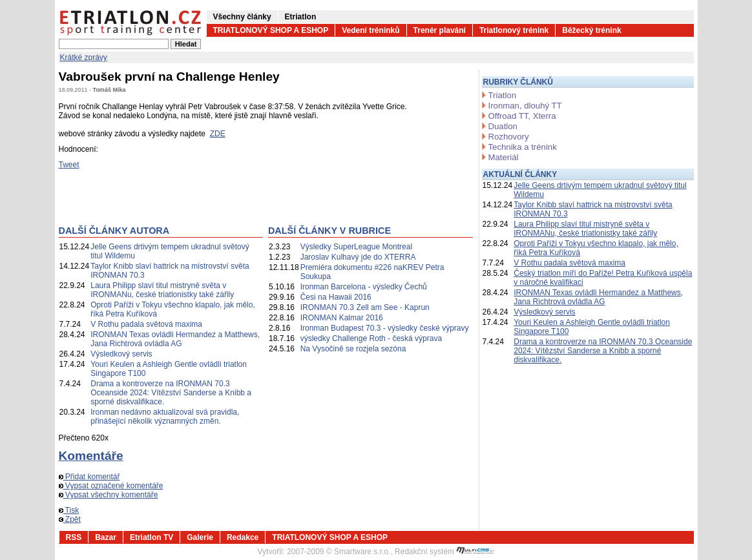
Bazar (106, 537)
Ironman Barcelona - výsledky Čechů (364, 287)
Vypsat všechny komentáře (109, 495)
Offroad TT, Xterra (522, 116)
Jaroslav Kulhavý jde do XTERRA (358, 257)
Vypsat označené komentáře (111, 486)
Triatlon (502, 95)
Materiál (504, 157)
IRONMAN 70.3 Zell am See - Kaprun (365, 307)
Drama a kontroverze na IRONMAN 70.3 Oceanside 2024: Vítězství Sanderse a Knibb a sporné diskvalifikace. (171, 393)
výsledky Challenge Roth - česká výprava (371, 338)
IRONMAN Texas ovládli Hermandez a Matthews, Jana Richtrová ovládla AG (175, 339)
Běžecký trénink (591, 30)
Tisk (69, 510)
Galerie (200, 537)
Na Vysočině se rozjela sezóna (353, 349)
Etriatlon (301, 17)
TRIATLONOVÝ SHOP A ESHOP (271, 30)
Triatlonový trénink (514, 30)
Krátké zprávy (84, 57)
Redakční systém (444, 552)
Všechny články (242, 17)
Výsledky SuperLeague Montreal (356, 247)
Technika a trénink (523, 147)
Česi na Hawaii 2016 (336, 297)
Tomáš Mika (110, 90)
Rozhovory (509, 137)
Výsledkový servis (121, 354)
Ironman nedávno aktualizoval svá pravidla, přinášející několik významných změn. (165, 417)
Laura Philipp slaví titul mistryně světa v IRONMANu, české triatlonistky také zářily (162, 290)
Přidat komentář (89, 477)
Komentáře (91, 456)
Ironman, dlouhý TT (525, 106)
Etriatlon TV (151, 537)
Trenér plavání (440, 30)
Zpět (70, 519)
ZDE (218, 134)
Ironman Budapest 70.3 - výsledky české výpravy (385, 328)
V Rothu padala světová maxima (146, 324)
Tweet (69, 165)
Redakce (243, 537)
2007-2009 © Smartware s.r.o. (339, 552)
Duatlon (503, 126)
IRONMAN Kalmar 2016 (342, 318)
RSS (74, 537)
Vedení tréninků (371, 30)
